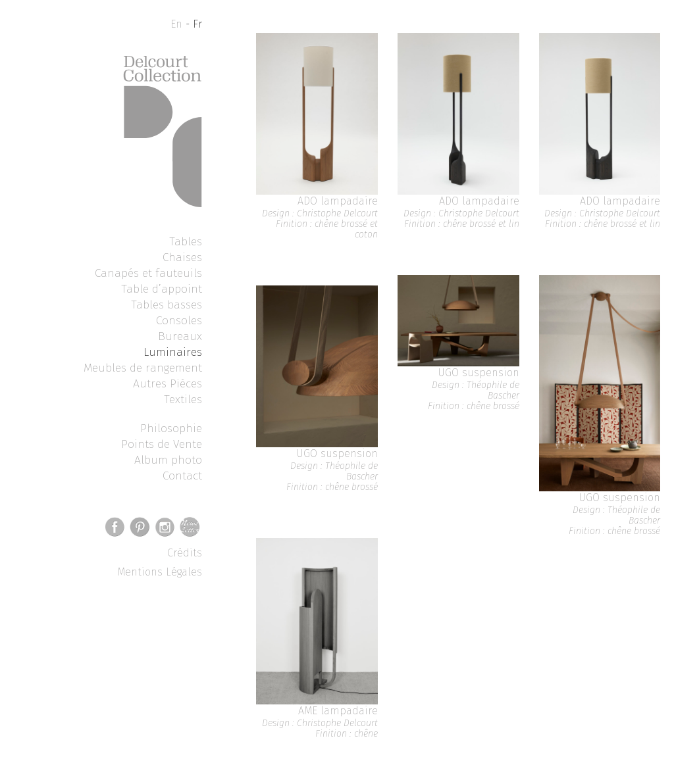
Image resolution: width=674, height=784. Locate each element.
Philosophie (171, 428)
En (176, 24)
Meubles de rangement (143, 368)
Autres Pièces (168, 383)
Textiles (183, 399)
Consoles (179, 320)
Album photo (168, 460)
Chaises (182, 257)
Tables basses (167, 305)
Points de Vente (162, 444)
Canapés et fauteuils (148, 273)
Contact (182, 476)
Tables (186, 241)
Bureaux (180, 336)
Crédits (185, 553)
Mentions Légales (160, 572)
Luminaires (173, 352)
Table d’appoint (162, 289)
